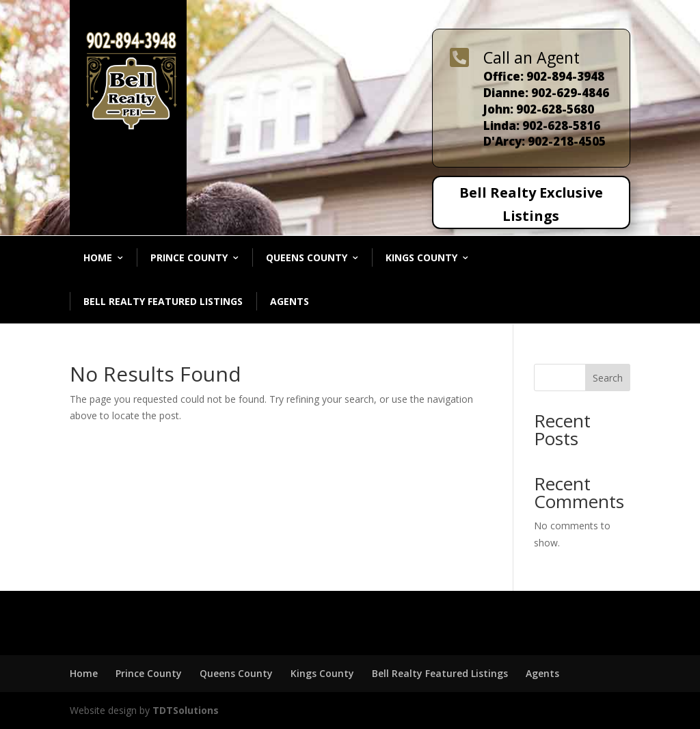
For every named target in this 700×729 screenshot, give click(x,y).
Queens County (307, 257)
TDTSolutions (184, 710)
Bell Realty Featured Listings (163, 301)
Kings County (421, 257)
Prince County (189, 257)
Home (98, 257)
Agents (290, 301)
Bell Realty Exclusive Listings (531, 204)
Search (608, 378)
